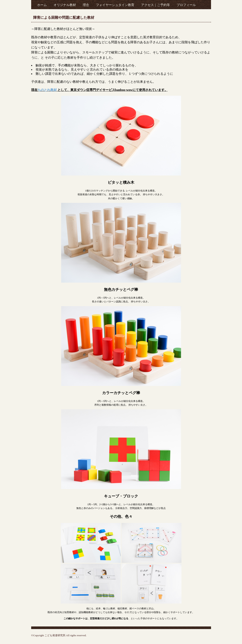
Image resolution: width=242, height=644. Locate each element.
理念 (86, 5)
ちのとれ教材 (47, 90)
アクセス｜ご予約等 (155, 5)
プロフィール (186, 5)
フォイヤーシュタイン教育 (115, 5)
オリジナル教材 (65, 5)
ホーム (42, 5)
